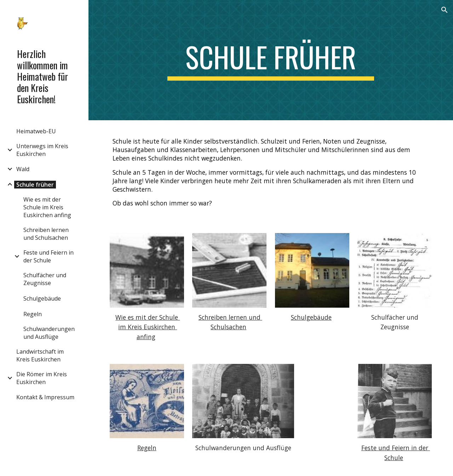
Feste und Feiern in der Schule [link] (48, 256)
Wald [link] (23, 169)
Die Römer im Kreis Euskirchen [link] (42, 378)
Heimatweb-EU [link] (36, 131)
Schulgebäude (311, 317)
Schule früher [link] (35, 185)
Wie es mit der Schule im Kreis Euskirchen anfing (148, 327)
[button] (445, 10)
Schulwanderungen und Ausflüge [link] (49, 333)
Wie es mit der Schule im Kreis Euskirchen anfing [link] (47, 207)
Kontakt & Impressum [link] (45, 397)
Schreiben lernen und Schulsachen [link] (46, 234)
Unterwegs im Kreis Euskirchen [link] (42, 150)
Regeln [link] (33, 314)
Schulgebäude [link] (42, 298)
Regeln (147, 448)
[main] (271, 60)
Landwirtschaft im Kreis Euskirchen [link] (40, 355)
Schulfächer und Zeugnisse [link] (45, 279)
